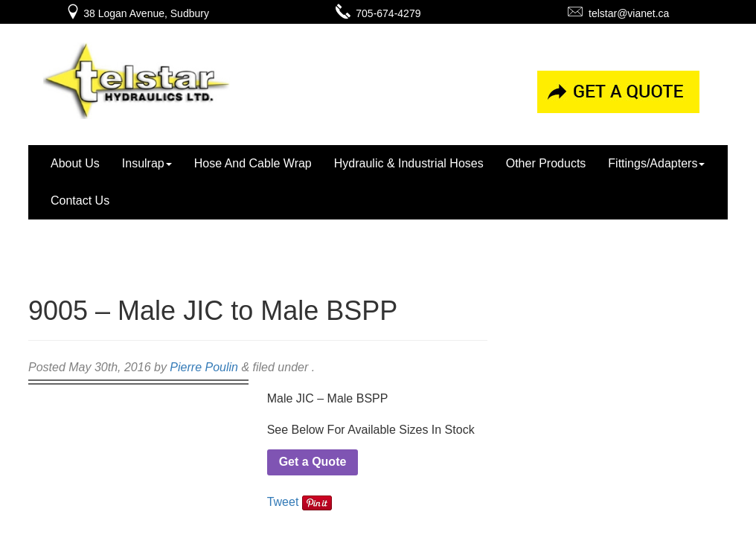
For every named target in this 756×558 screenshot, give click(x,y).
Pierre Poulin (204, 367)
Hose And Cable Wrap (253, 163)
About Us (75, 163)
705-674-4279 (378, 13)
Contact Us (80, 201)
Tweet (283, 502)
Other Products (546, 163)
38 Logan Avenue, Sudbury (137, 13)
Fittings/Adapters (656, 163)
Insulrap (147, 163)
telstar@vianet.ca (618, 13)
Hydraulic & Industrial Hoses (409, 163)
